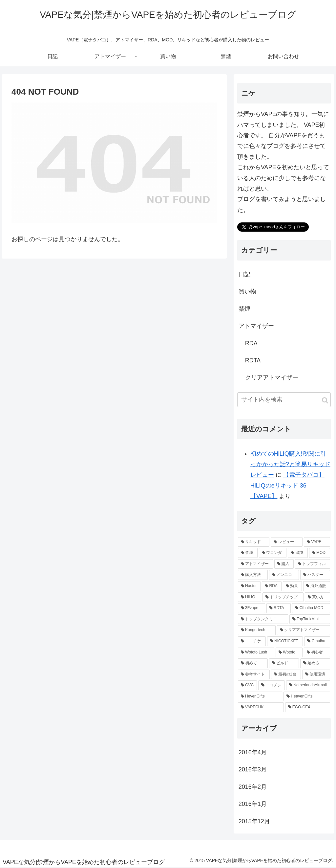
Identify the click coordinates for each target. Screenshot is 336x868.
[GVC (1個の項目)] (248, 685)
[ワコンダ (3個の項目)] (273, 553)
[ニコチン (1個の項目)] (272, 685)
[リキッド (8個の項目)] (254, 542)
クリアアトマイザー (272, 377)
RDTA (253, 360)
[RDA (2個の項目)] (272, 586)
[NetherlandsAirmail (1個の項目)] (308, 685)
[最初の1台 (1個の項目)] (286, 674)
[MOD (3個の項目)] (320, 553)
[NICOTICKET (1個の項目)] (285, 641)
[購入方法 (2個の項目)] (253, 575)
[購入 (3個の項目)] (284, 564)
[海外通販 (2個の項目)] (317, 586)
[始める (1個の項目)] (315, 663)
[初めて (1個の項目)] (253, 663)
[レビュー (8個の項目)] (287, 542)
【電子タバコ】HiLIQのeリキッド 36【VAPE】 (287, 485)
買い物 (247, 291)
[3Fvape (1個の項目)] (252, 608)
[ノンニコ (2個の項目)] (284, 575)
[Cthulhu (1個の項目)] (317, 641)
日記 (244, 274)
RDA (251, 343)
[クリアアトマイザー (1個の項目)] (304, 630)
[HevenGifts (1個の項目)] (260, 697)
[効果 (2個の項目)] (292, 586)
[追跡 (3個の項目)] (298, 553)
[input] (284, 400)
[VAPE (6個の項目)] (317, 542)
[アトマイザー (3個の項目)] (255, 564)
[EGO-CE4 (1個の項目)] (308, 707)
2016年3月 (253, 769)
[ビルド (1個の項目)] (284, 663)
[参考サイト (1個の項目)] (254, 674)
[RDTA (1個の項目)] (279, 608)
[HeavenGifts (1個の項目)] (307, 697)
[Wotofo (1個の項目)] (289, 652)
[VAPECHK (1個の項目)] (261, 707)
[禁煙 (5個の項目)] (248, 553)
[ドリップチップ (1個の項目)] (283, 597)
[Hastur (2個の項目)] (249, 586)
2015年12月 (254, 821)
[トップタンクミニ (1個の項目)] (263, 619)
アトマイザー (256, 326)
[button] (325, 400)
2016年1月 (253, 804)
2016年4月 (253, 752)
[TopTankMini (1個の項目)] (310, 619)
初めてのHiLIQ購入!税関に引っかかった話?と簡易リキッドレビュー (290, 464)
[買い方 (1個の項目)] (317, 597)
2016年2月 (253, 787)
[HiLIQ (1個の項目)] (250, 597)
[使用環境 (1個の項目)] (316, 674)
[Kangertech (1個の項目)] (257, 630)
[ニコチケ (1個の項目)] (252, 641)
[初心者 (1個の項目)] (317, 652)
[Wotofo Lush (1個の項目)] (256, 652)
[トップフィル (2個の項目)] (313, 564)
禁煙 (244, 309)
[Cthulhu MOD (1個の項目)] (311, 608)
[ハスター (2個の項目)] (315, 575)
